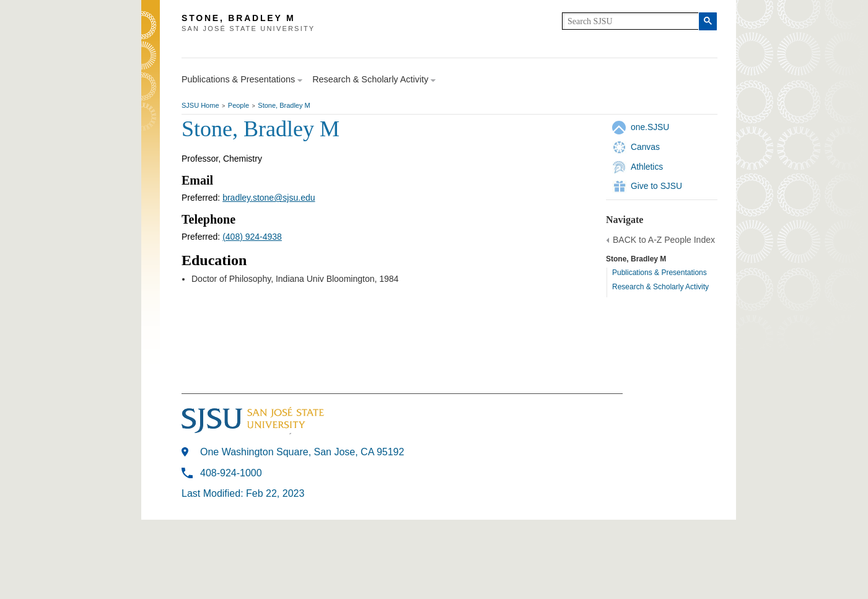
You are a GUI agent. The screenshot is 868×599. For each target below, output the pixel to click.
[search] (630, 21)
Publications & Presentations (660, 273)
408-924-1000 (231, 473)
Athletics (647, 167)
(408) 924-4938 (252, 237)
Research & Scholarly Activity (660, 287)
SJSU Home (200, 105)
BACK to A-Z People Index (664, 240)
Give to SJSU (656, 186)
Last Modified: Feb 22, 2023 (243, 493)
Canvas (645, 147)
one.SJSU (650, 127)
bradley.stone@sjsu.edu (269, 198)
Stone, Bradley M (284, 105)
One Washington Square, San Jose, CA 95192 (302, 452)
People (239, 105)
